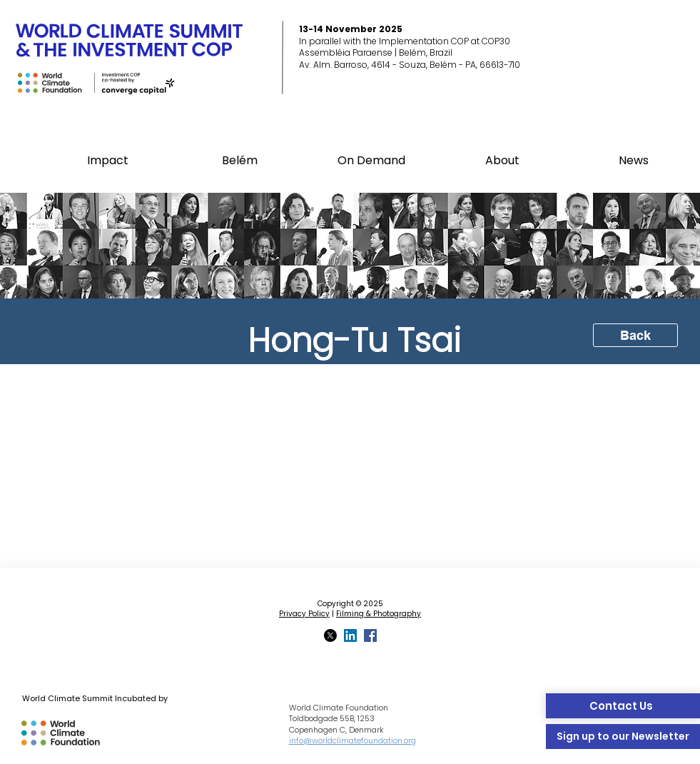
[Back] (635, 335)
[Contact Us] (623, 706)
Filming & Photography (379, 614)
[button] (240, 161)
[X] (330, 635)
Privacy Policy (304, 614)
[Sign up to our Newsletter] (623, 737)
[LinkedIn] (350, 635)
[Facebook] (370, 635)
